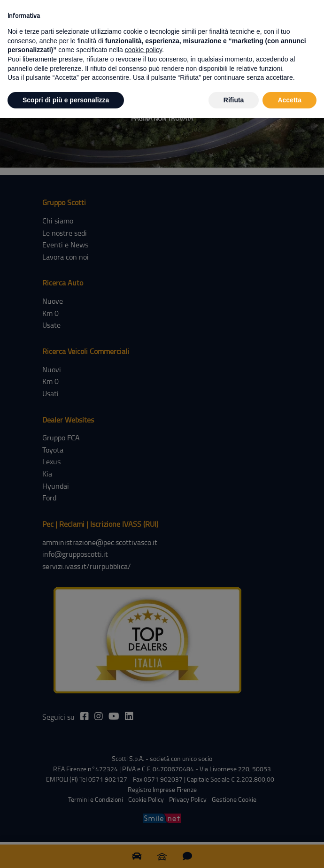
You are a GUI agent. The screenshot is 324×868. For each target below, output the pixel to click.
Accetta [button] (289, 100)
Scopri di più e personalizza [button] (66, 100)
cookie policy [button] (143, 50)
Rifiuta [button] (234, 100)
